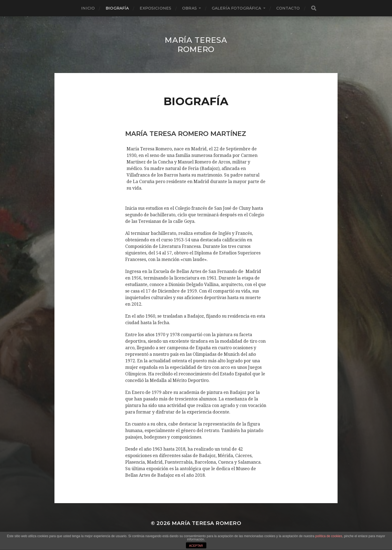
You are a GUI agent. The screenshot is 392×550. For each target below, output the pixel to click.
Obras (189, 8)
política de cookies (329, 536)
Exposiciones (155, 8)
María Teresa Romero (196, 45)
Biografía (117, 8)
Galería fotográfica (237, 8)
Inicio (88, 8)
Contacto (288, 8)
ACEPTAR (196, 546)
